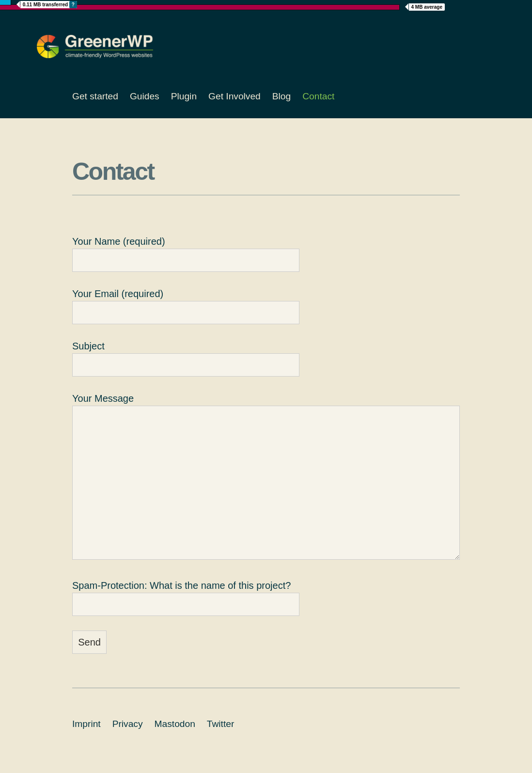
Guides (145, 96)
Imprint (86, 724)
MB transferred (50, 5)
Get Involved (235, 96)
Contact (318, 96)
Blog (282, 96)
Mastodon (175, 724)
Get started (95, 96)
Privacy (128, 724)
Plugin (184, 96)
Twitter (221, 724)
